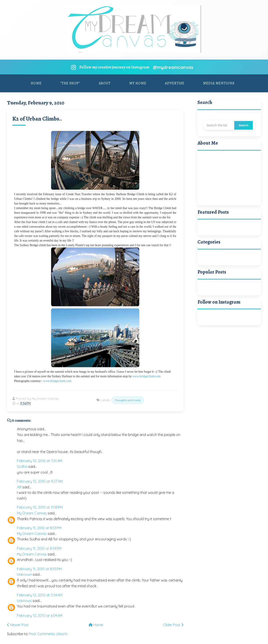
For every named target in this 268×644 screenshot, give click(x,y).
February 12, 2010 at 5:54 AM (40, 595)
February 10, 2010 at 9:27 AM (40, 481)
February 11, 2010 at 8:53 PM (39, 528)
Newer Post (18, 625)
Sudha (22, 466)
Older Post (173, 625)
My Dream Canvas (32, 513)
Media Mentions (219, 83)
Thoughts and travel (128, 400)
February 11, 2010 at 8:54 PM (39, 548)
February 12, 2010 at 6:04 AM (40, 616)
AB (19, 487)
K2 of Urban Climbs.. (37, 119)
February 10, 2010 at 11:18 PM (40, 507)
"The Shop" (70, 83)
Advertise (175, 83)
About (105, 83)
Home (36, 83)
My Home (138, 83)
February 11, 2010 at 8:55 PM (39, 569)
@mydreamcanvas (173, 67)
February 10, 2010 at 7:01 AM (40, 461)
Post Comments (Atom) (48, 634)
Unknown (24, 574)
